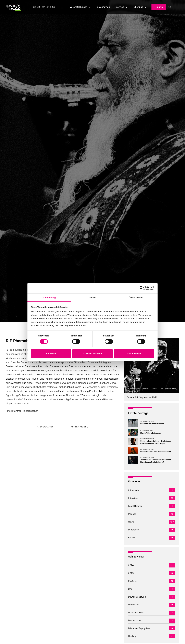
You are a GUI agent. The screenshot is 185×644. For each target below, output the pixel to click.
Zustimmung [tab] (49, 297)
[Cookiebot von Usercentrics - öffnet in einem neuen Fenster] (142, 288)
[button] (170, 7)
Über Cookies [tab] (136, 297)
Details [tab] (92, 297)
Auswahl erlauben (92, 354)
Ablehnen (51, 354)
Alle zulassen (134, 354)
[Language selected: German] (177, 7)
